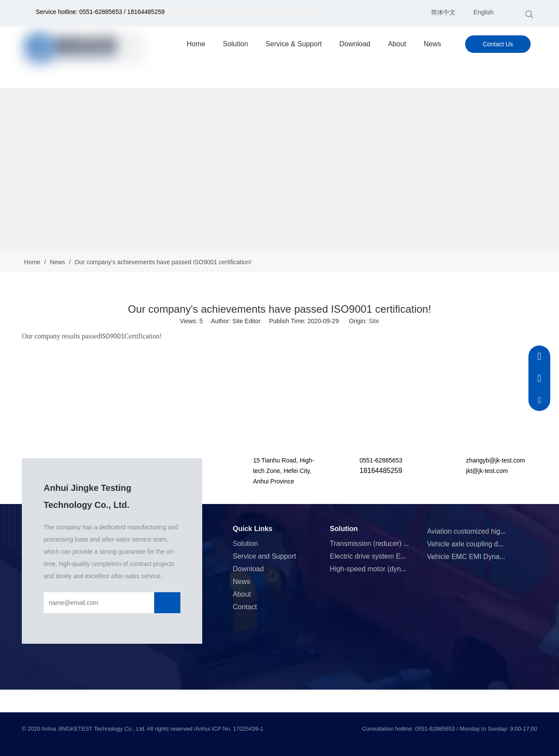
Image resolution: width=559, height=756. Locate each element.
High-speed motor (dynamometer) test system (401, 569)
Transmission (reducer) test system (384, 544)
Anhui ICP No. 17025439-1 (229, 729)
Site (374, 321)
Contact (245, 607)
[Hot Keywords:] (529, 14)
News (242, 582)
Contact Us (498, 44)
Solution (245, 544)
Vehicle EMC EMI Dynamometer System (490, 557)
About (242, 594)
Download (248, 569)
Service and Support (264, 556)
